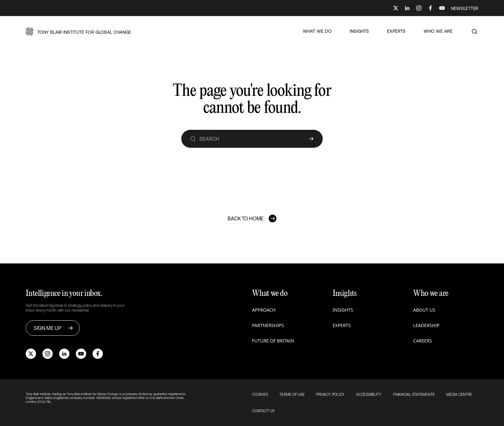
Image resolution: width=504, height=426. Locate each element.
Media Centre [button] (459, 395)
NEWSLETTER (465, 8)
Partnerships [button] (268, 325)
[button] (78, 31)
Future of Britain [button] (273, 341)
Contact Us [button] (263, 411)
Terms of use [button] (292, 395)
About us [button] (424, 310)
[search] (193, 139)
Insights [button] (343, 310)
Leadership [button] (426, 325)
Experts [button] (342, 325)
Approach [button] (264, 310)
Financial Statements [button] (414, 395)
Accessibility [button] (369, 395)
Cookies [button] (260, 395)
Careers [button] (422, 341)
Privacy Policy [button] (330, 395)
